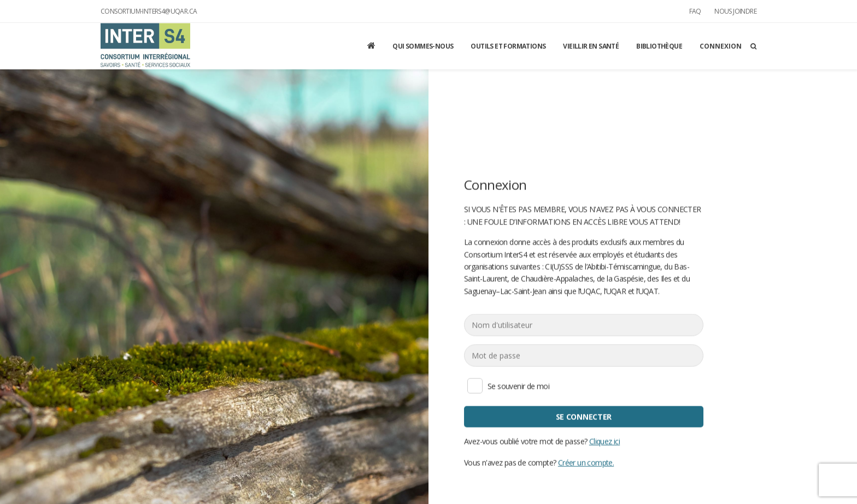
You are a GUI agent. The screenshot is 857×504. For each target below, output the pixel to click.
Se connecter (584, 416)
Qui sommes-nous (423, 46)
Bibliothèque (659, 46)
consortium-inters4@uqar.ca (149, 11)
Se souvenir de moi (475, 386)
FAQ (695, 11)
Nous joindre (735, 11)
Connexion (721, 46)
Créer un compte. (586, 462)
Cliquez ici (604, 441)
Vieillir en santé (591, 46)
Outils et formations (508, 46)
